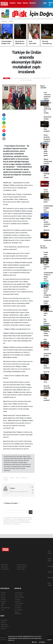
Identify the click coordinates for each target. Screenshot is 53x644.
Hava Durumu (19, 593)
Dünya (19, 3)
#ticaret (6, 480)
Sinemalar (18, 606)
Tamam (42, 642)
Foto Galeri (50, 551)
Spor (2, 606)
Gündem (13, 3)
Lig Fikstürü (18, 601)
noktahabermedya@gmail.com (19, 492)
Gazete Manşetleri (18, 613)
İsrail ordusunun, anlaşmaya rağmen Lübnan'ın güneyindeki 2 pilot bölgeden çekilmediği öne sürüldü (47, 103)
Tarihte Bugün (19, 603)
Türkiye (6, 185)
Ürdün (12, 185)
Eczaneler (18, 599)
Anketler (3, 622)
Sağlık (3, 603)
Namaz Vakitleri (20, 597)
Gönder (31, 512)
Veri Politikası (5, 569)
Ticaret (15, 183)
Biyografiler (4, 624)
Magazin (4, 601)
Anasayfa (4, 21)
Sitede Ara (4, 620)
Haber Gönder (21, 569)
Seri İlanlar (18, 608)
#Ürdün (12, 478)
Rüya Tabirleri (5, 627)
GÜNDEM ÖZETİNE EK (47, 184)
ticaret (24, 329)
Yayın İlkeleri (5, 567)
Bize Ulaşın (50, 583)
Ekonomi (32, 3)
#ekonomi (24, 478)
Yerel (3, 610)
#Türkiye (6, 478)
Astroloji (3, 629)
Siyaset (25, 3)
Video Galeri (50, 559)
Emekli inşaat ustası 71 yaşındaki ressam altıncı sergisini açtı (47, 261)
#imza (18, 478)
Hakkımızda (4, 565)
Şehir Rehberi (19, 610)
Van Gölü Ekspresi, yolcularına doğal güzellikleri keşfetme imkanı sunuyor (47, 327)
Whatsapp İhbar (22, 567)
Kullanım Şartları (22, 565)
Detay (34, 642)
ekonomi (6, 211)
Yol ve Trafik (19, 595)
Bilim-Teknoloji (5, 608)
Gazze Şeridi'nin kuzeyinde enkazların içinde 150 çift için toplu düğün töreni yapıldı (47, 145)
